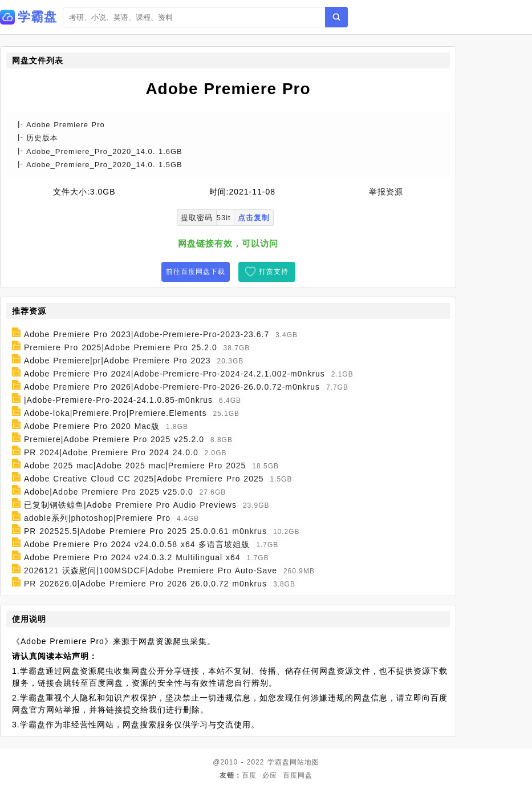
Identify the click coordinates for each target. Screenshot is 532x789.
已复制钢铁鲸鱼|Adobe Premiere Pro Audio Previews (130, 505)
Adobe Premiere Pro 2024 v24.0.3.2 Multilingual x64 (132, 557)
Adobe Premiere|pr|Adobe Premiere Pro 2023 (117, 361)
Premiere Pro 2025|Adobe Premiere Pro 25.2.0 (121, 347)
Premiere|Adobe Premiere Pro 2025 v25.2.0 (114, 439)
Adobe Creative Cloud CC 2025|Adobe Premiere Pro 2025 (144, 479)
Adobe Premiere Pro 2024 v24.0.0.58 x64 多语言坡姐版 (137, 544)
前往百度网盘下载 (196, 272)
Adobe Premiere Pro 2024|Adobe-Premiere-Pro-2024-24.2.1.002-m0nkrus (174, 374)
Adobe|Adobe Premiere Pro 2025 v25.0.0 (109, 492)
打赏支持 (274, 272)
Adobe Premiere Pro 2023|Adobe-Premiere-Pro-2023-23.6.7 (147, 334)
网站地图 (304, 762)
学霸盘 (279, 762)
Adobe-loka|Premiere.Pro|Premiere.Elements (115, 413)
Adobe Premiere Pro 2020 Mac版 (92, 426)
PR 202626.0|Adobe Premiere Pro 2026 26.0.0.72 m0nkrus (145, 584)
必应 (270, 775)
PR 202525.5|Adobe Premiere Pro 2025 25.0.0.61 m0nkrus (145, 531)
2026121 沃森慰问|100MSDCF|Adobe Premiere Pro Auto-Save (151, 570)
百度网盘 (298, 775)
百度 (249, 775)
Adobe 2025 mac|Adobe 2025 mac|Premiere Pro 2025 (135, 466)
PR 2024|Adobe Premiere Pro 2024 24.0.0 (111, 452)
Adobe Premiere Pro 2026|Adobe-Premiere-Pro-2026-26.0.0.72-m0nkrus (172, 387)
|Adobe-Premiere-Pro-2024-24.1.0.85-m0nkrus (118, 400)
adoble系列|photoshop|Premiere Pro (97, 518)
